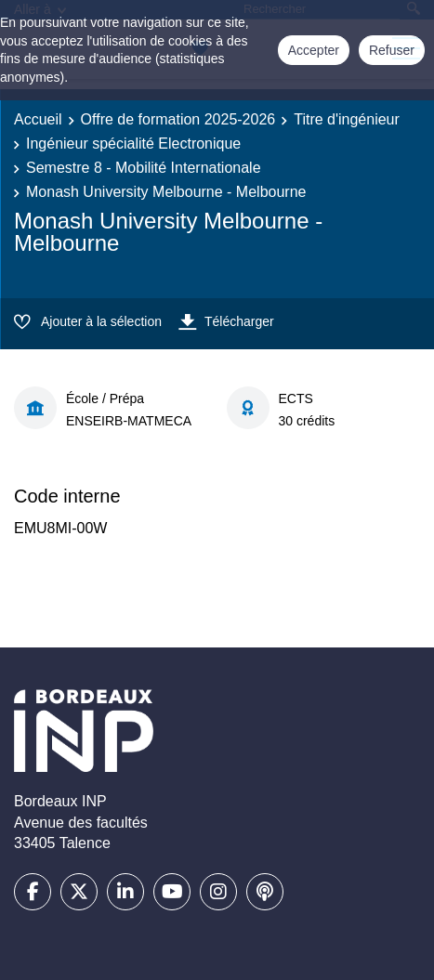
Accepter (314, 50)
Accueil (38, 119)
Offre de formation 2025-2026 (178, 119)
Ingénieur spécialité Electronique (133, 144)
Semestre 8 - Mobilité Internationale (144, 168)
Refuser (392, 50)
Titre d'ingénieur (347, 119)
